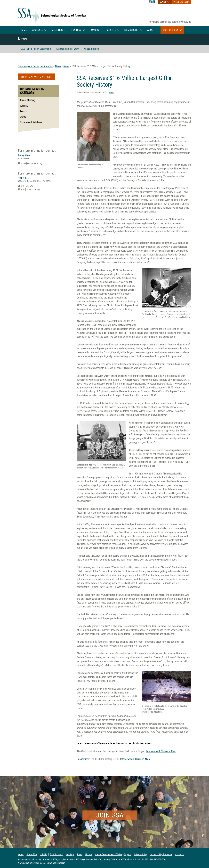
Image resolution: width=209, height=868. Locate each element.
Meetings (57, 30)
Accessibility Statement (161, 854)
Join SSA (110, 815)
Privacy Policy (141, 854)
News (111, 93)
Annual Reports (92, 49)
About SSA (32, 854)
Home (24, 30)
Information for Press (37, 77)
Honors (94, 30)
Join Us (43, 854)
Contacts (180, 854)
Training (76, 30)
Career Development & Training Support (113, 854)
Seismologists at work (68, 49)
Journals (37, 30)
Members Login (182, 2)
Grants (112, 30)
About (151, 30)
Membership (132, 30)
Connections (83, 759)
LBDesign (61, 863)
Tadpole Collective (44, 863)
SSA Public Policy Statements (36, 49)
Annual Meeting (27, 100)
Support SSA (171, 30)
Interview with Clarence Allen (161, 751)
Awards (23, 111)
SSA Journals (56, 854)
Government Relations (31, 122)
